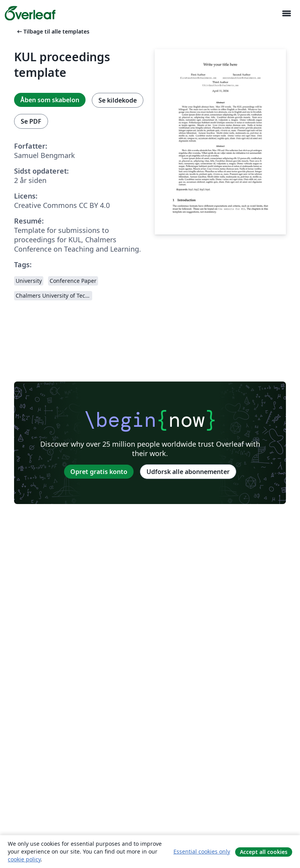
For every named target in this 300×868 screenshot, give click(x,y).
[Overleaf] (30, 13)
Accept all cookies (264, 852)
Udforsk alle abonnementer (188, 472)
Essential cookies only (202, 851)
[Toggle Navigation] (286, 13)
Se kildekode (118, 100)
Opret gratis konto (99, 472)
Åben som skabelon (50, 100)
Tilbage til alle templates (53, 31)
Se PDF (31, 121)
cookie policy (24, 859)
